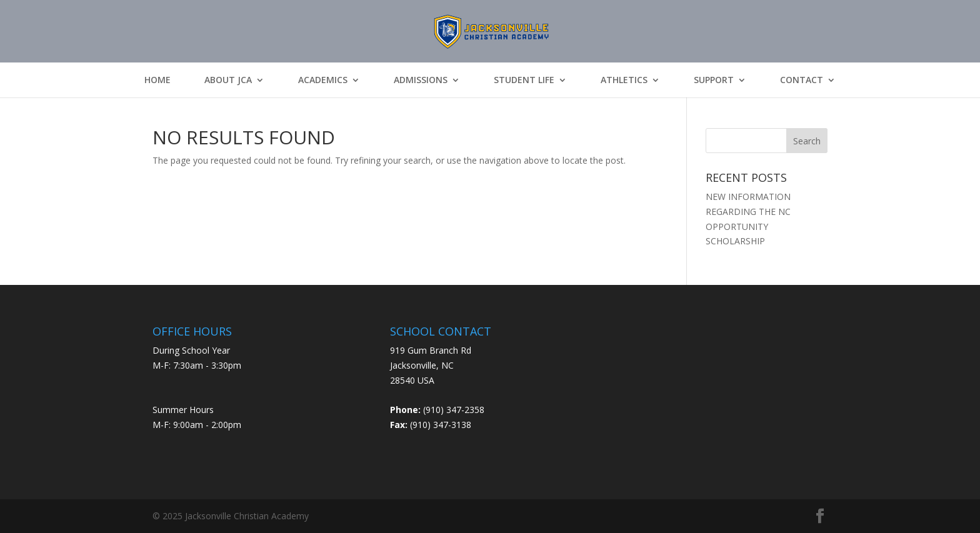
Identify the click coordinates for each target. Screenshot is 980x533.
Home (157, 80)
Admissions (421, 80)
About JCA (228, 80)
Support (714, 80)
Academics (323, 80)
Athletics (624, 80)
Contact (802, 80)
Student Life (524, 80)
